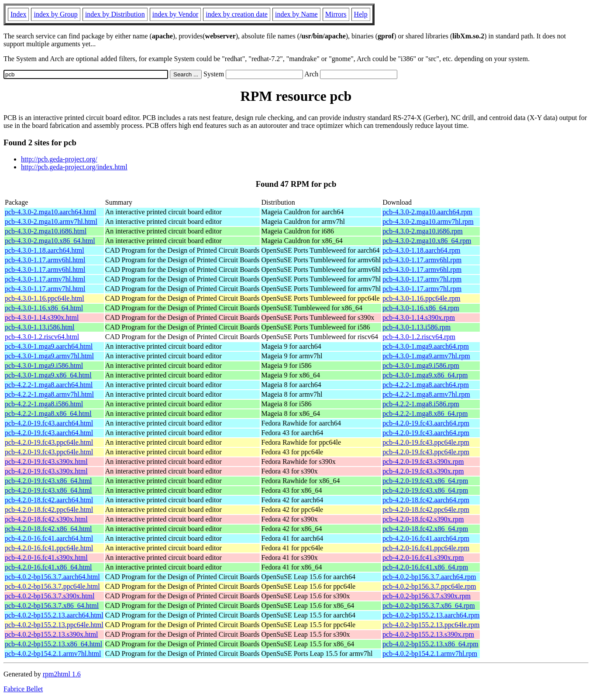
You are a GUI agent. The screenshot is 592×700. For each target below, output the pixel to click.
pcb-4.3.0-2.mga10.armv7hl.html (51, 221)
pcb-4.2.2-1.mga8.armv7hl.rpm (426, 394)
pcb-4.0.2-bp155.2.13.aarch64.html (54, 615)
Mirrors (336, 14)
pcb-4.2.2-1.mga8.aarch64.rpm (426, 385)
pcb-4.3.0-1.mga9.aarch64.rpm (426, 346)
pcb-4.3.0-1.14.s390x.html (42, 317)
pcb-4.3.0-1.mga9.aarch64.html (49, 346)
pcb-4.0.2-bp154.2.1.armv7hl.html (53, 654)
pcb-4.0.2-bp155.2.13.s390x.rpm (428, 634)
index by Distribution (115, 14)
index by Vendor (175, 14)
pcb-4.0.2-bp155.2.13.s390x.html (51, 634)
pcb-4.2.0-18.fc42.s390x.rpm (423, 519)
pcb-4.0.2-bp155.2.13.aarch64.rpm (431, 615)
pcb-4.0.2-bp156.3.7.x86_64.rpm (429, 606)
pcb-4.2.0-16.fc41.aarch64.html (49, 538)
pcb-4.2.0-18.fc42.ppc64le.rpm (426, 510)
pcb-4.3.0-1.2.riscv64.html (42, 337)
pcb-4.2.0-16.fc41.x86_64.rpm (425, 567)
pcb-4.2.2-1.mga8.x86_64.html (48, 413)
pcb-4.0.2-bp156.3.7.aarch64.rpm (429, 577)
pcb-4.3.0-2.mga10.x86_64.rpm (427, 241)
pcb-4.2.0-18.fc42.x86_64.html (48, 529)
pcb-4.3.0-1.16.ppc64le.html (45, 298)
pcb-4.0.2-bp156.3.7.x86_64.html (52, 606)
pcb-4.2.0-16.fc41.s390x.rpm (423, 558)
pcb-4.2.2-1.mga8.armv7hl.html (49, 394)
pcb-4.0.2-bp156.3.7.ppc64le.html (52, 586)
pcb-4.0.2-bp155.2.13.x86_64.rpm (430, 644)
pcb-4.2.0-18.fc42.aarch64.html (49, 500)
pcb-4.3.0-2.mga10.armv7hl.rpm (428, 221)
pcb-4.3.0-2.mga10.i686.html (46, 231)
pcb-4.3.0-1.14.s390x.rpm (419, 317)
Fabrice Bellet (23, 689)
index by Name (296, 14)
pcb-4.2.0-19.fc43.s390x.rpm (423, 462)
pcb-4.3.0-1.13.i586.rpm (416, 327)
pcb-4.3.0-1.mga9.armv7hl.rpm (426, 356)
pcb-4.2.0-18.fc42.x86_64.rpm (425, 529)
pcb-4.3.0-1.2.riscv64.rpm (419, 337)
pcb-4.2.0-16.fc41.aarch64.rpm (426, 538)
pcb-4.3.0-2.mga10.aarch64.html (50, 212)
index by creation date (237, 14)
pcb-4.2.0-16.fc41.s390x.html (46, 558)
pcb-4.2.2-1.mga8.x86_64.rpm (425, 413)
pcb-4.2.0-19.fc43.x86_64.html (48, 481)
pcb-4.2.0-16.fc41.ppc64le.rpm (426, 548)
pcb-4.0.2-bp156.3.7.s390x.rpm (427, 596)
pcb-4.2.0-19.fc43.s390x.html (46, 462)
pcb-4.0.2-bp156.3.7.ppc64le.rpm (429, 586)
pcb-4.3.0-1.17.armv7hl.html (45, 279)
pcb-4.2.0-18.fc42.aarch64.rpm (426, 500)
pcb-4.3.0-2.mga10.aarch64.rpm (427, 212)
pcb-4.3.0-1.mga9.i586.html (44, 365)
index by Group (55, 14)
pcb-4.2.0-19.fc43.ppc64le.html (49, 442)
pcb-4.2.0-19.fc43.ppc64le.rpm (426, 442)
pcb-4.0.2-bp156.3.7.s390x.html (50, 596)
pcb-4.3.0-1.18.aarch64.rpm (421, 250)
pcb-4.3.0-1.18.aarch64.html (45, 250)
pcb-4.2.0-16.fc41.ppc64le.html (49, 548)
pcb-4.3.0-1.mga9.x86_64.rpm (425, 375)
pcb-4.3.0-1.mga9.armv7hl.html (49, 356)
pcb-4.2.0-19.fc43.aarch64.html (49, 423)
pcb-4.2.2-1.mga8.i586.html (44, 404)
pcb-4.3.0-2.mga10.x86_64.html (50, 241)
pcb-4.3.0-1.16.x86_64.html (44, 308)
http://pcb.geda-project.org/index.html (74, 167)
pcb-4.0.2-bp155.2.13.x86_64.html (53, 644)
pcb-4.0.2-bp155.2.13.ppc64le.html (54, 625)
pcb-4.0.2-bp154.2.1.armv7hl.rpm (430, 654)
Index (18, 14)
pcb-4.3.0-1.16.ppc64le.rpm (421, 298)
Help (361, 14)
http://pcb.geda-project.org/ (59, 159)
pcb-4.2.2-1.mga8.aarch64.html (49, 385)
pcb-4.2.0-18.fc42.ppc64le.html (49, 510)
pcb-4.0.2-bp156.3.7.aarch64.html (52, 577)
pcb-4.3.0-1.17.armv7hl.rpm (422, 279)
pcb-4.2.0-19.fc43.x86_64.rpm (425, 481)
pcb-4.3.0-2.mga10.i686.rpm (423, 231)
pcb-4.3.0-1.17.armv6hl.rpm (422, 260)
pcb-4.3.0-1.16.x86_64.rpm (421, 308)
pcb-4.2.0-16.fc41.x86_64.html (48, 567)
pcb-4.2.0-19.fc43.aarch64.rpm (426, 423)
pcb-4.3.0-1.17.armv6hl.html (45, 260)
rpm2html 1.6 (62, 674)
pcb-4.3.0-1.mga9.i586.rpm (421, 365)
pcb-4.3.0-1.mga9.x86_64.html (48, 375)
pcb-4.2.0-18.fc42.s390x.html (46, 519)
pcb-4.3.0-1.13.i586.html (40, 327)
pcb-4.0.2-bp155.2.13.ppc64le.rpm (431, 625)
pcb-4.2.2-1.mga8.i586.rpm (421, 404)
